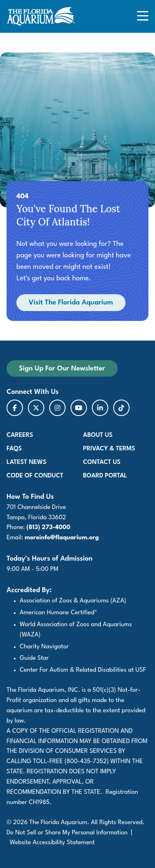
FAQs (14, 449)
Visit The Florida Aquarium (71, 303)
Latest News (26, 462)
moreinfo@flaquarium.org (62, 538)
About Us (98, 435)
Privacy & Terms (109, 449)
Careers (20, 435)
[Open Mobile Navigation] (143, 17)
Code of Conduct (35, 476)
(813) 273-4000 (49, 528)
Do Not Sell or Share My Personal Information (67, 833)
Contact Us (102, 462)
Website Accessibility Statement (52, 843)
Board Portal (105, 476)
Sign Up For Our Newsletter (68, 368)
